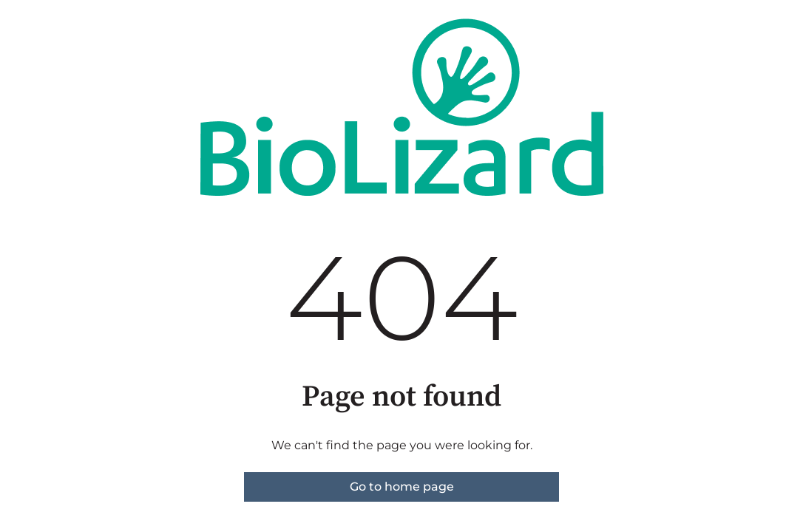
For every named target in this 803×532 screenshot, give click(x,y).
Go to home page (402, 487)
